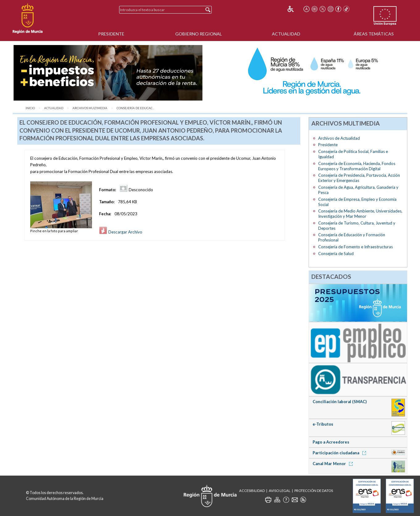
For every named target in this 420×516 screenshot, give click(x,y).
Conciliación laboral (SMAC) (340, 402)
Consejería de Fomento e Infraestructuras (356, 247)
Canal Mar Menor (334, 464)
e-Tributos (323, 424)
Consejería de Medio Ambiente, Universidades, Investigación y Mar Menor (360, 214)
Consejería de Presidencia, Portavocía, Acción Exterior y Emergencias (359, 178)
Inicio (30, 108)
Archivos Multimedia (90, 108)
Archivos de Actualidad (339, 138)
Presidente (111, 34)
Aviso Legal (280, 491)
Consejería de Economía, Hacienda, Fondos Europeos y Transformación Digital (357, 166)
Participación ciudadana (340, 453)
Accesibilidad (252, 491)
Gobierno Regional (199, 34)
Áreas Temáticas (374, 34)
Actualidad (286, 34)
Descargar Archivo (121, 232)
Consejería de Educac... (135, 108)
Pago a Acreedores (331, 442)
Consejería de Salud (336, 254)
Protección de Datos (314, 491)
